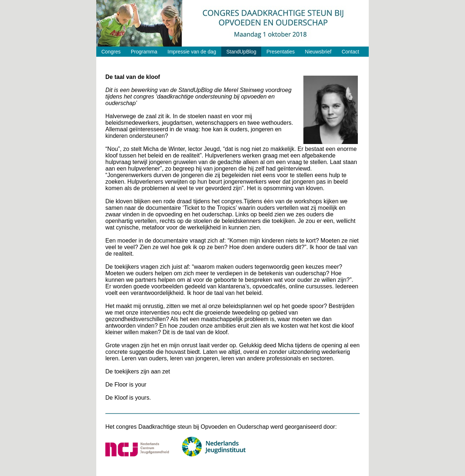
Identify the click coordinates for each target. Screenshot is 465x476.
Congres (111, 52)
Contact (350, 52)
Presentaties (280, 52)
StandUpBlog (241, 52)
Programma (144, 52)
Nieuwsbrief (318, 52)
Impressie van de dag (192, 52)
